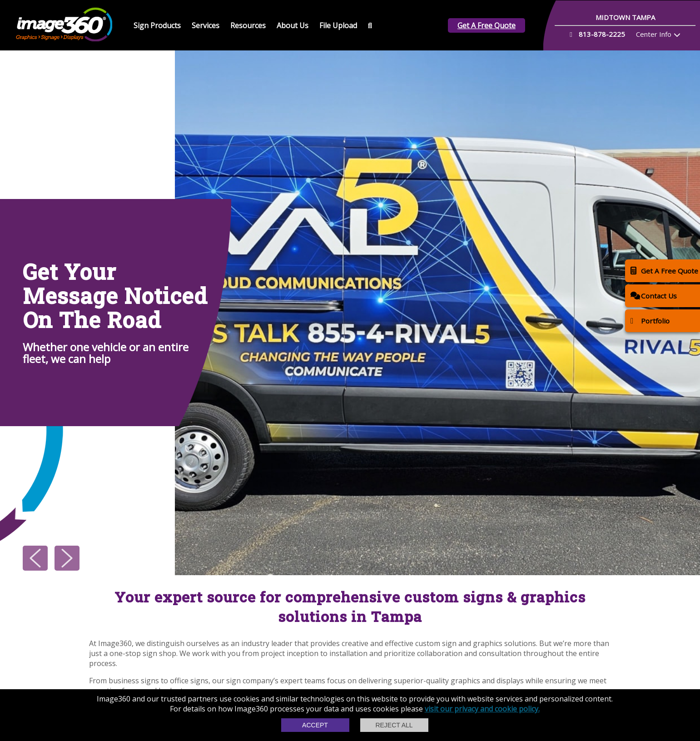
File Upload (338, 25)
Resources (248, 25)
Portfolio (650, 321)
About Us (293, 25)
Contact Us (654, 296)
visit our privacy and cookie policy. (482, 709)
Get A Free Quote (487, 25)
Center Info (654, 34)
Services (206, 25)
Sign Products (157, 25)
